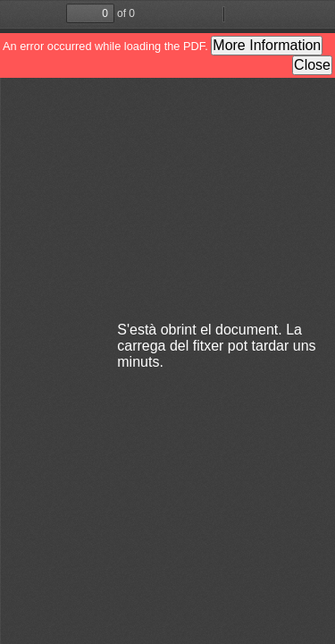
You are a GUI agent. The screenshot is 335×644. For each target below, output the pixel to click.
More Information (267, 45)
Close (312, 65)
